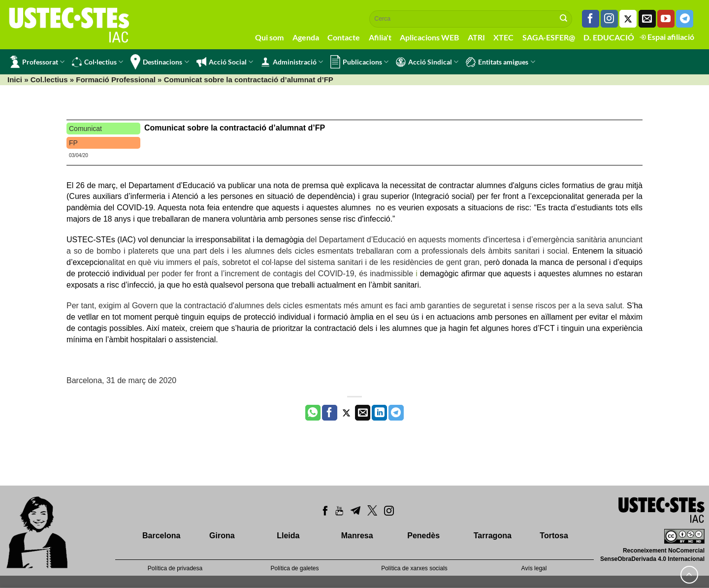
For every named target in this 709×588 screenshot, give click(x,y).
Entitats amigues (500, 62)
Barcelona (161, 536)
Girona (222, 536)
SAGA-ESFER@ (549, 37)
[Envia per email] (363, 413)
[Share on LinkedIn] (379, 413)
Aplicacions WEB (429, 37)
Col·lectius (97, 62)
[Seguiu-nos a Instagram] (609, 19)
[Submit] (564, 19)
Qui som (269, 37)
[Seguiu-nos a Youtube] (666, 19)
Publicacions (359, 62)
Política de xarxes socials (414, 568)
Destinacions (160, 62)
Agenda (306, 37)
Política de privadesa (175, 568)
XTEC (503, 37)
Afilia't (380, 37)
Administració (292, 62)
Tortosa (554, 536)
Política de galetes (294, 568)
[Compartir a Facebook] (330, 413)
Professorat (37, 62)
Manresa (357, 536)
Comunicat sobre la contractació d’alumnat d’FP (235, 128)
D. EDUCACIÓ (609, 37)
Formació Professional (116, 80)
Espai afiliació (667, 37)
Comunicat (85, 129)
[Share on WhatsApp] (313, 413)
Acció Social (225, 62)
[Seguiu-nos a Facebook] (591, 19)
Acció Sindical (427, 62)
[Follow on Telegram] (685, 19)
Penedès (423, 536)
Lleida (288, 536)
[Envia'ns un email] (647, 19)
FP (73, 143)
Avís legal (534, 568)
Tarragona (493, 536)
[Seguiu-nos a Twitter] (628, 19)
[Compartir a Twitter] (346, 413)
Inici (15, 80)
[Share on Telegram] (396, 413)
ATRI (476, 37)
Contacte (344, 37)
